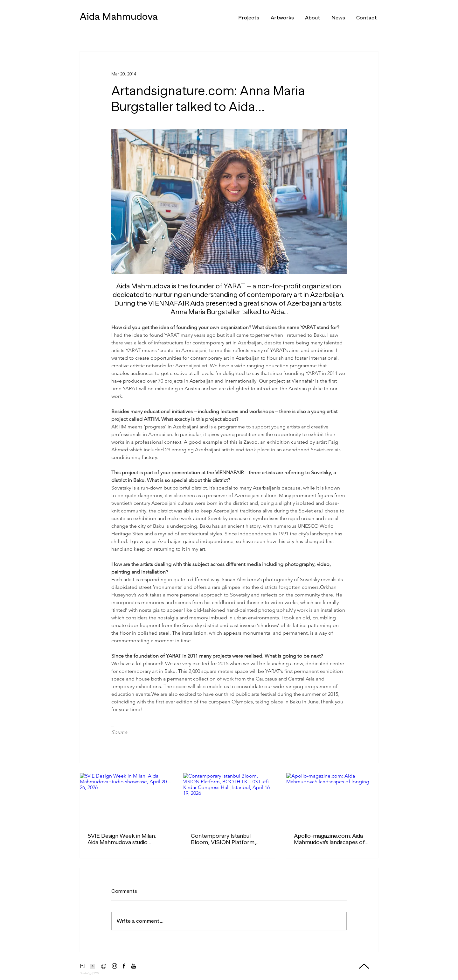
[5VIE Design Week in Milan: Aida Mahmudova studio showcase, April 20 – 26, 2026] (126, 799)
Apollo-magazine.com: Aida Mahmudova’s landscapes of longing (329, 839)
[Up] (364, 966)
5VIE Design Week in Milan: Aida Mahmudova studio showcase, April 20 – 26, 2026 (122, 839)
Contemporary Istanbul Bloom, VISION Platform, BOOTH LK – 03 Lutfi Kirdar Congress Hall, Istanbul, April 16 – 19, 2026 (227, 839)
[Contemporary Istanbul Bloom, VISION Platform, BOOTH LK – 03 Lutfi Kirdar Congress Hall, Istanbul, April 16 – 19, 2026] (229, 799)
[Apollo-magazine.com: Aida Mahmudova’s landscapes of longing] (332, 799)
